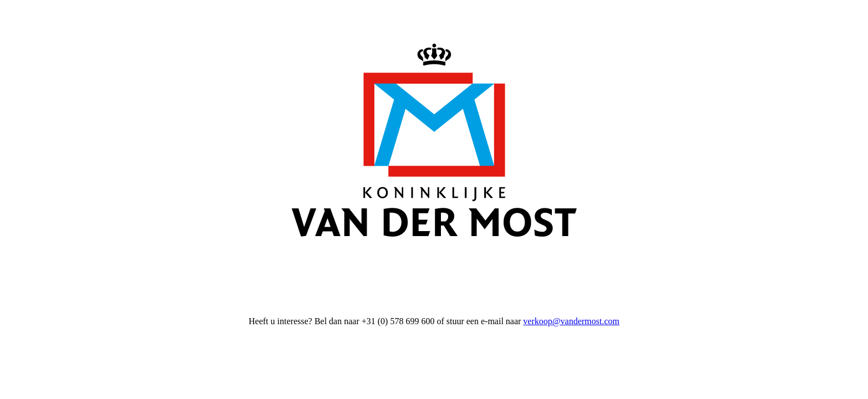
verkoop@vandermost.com (571, 321)
